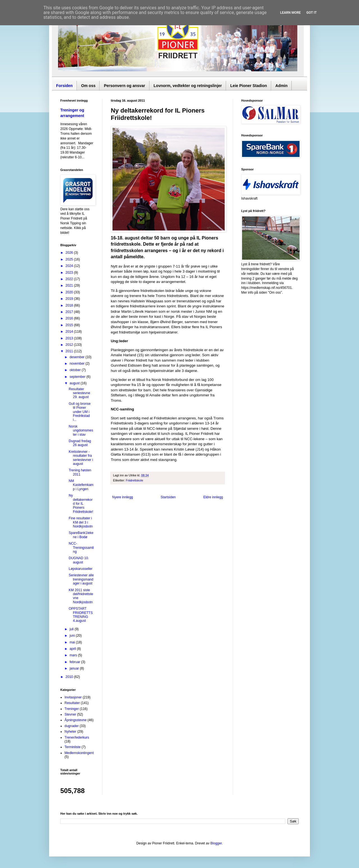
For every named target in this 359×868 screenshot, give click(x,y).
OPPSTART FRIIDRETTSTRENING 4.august (81, 615)
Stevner (70, 714)
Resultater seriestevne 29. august (79, 393)
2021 (70, 285)
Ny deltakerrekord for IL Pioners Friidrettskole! (81, 504)
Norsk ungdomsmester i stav (81, 430)
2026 (70, 253)
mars (74, 655)
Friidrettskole (135, 480)
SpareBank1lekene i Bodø (81, 535)
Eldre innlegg (213, 497)
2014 (70, 332)
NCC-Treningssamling (81, 548)
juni (73, 636)
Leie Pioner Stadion (249, 86)
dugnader (72, 726)
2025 (70, 259)
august (75, 383)
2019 (70, 299)
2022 (70, 279)
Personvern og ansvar (124, 86)
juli (72, 629)
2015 (70, 325)
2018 (70, 305)
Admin (282, 86)
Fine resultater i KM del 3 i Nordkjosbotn (81, 522)
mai (73, 642)
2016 (70, 318)
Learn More (291, 13)
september (78, 377)
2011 (70, 351)
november (78, 364)
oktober (76, 370)
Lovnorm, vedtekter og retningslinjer (188, 86)
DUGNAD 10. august (79, 560)
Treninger (72, 709)
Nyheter (70, 732)
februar (75, 662)
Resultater (72, 703)
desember (78, 357)
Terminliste (73, 747)
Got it (311, 13)
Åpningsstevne (76, 720)
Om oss (88, 86)
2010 (70, 677)
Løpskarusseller (81, 569)
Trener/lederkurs (77, 737)
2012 (70, 345)
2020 (70, 292)
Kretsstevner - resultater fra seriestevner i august (81, 458)
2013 (70, 338)
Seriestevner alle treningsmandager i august (81, 579)
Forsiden (64, 86)
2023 (70, 273)
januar (75, 668)
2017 (70, 312)
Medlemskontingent (79, 753)
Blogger (216, 843)
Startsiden (168, 497)
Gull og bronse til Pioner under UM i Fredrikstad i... (80, 412)
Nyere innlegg (123, 497)
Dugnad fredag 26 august (80, 443)
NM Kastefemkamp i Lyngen (81, 485)
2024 (70, 266)
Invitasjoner (73, 697)
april (73, 649)
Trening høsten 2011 (80, 472)
